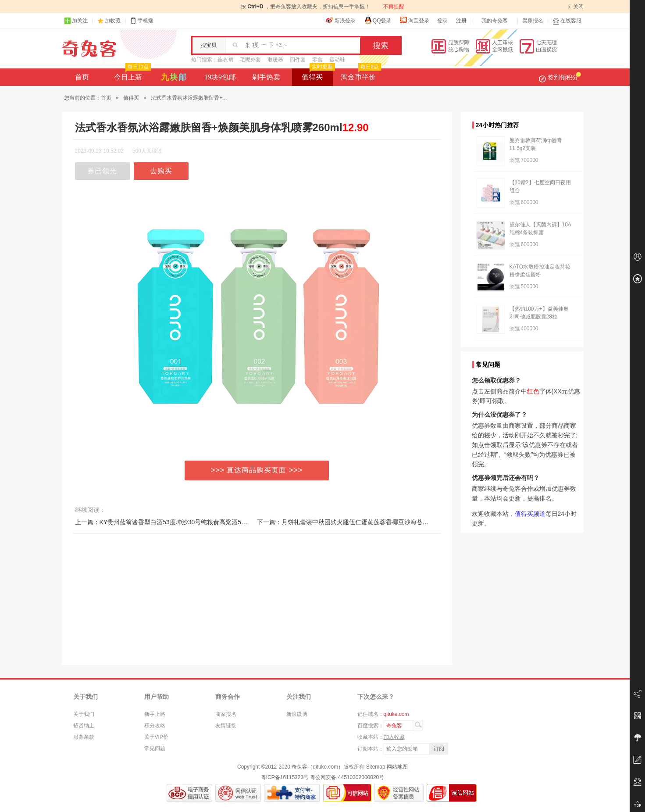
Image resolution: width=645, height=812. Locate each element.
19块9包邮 (220, 77)
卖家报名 (533, 21)
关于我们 (84, 714)
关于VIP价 (156, 737)
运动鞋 (337, 60)
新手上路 (155, 714)
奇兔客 (89, 49)
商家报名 (226, 714)
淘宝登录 (414, 20)
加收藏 (113, 21)
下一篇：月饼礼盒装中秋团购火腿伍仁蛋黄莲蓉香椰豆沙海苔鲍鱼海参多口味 (361, 522)
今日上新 (131, 75)
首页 (82, 77)
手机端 (142, 21)
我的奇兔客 (495, 21)
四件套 (298, 60)
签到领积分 (560, 77)
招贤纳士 (84, 726)
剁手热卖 (266, 77)
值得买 (317, 75)
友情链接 (226, 726)
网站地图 (397, 767)
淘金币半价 (360, 75)
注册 (461, 21)
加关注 (76, 21)
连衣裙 (225, 60)
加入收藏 (394, 737)
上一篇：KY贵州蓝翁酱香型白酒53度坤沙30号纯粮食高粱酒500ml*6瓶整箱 (177, 522)
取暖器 (275, 60)
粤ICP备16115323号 (285, 777)
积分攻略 (155, 726)
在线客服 (567, 21)
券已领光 (102, 171)
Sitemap (376, 767)
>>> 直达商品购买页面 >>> (257, 470)
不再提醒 (394, 7)
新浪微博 (297, 714)
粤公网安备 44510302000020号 (347, 777)
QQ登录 (378, 20)
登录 (442, 21)
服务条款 (84, 737)
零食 (317, 60)
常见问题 (155, 748)
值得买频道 (530, 514)
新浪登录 (341, 20)
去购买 (161, 171)
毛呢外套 (250, 60)
